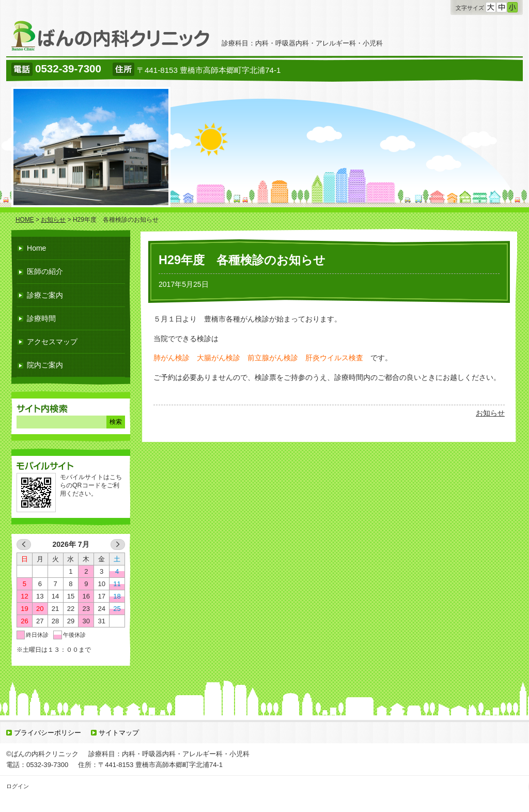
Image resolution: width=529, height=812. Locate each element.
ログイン (18, 786)
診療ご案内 (45, 295)
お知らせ (490, 413)
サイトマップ (119, 733)
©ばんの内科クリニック (42, 754)
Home (36, 248)
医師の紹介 (45, 271)
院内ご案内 (45, 365)
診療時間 (41, 318)
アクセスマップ (52, 342)
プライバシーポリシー (48, 733)
